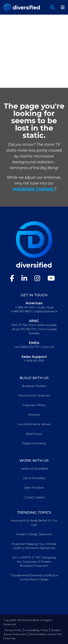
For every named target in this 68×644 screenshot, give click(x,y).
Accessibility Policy (36, 630)
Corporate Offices (34, 405)
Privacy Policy (13, 630)
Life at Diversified (34, 478)
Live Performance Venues (34, 424)
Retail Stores (34, 434)
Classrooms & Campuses (34, 396)
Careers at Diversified (34, 469)
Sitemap (10, 638)
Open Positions (34, 488)
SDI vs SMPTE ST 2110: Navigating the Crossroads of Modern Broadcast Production (34, 562)
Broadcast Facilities (34, 386)
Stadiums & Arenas (34, 443)
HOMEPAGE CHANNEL (34, 189)
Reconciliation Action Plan (46, 634)
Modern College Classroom (34, 534)
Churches (34, 415)
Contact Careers (34, 497)
